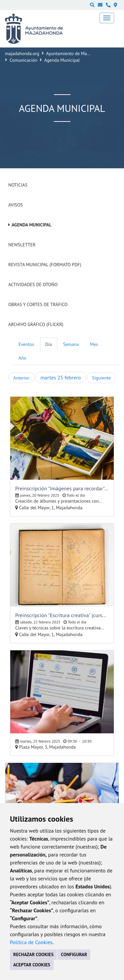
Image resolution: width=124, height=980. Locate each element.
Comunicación (23, 60)
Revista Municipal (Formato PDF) (45, 265)
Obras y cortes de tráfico (38, 304)
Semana (71, 344)
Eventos (26, 344)
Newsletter (22, 245)
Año (22, 358)
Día (49, 344)
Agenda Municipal (32, 225)
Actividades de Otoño (33, 285)
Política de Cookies (31, 942)
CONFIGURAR (74, 954)
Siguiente (101, 378)
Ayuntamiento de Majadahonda (77, 53)
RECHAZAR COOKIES (33, 954)
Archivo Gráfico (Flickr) (36, 324)
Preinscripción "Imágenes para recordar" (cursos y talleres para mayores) (62, 488)
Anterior (21, 378)
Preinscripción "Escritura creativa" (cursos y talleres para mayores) (62, 615)
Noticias (18, 185)
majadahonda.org (22, 53)
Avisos (16, 205)
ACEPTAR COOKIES (32, 965)
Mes (94, 344)
